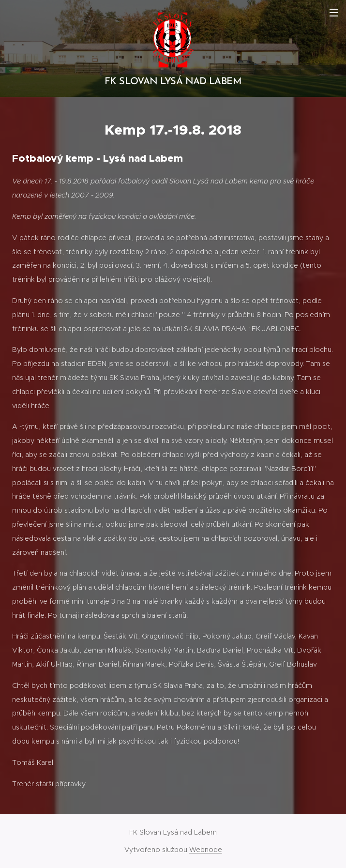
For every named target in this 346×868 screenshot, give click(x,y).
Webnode (206, 850)
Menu (334, 13)
